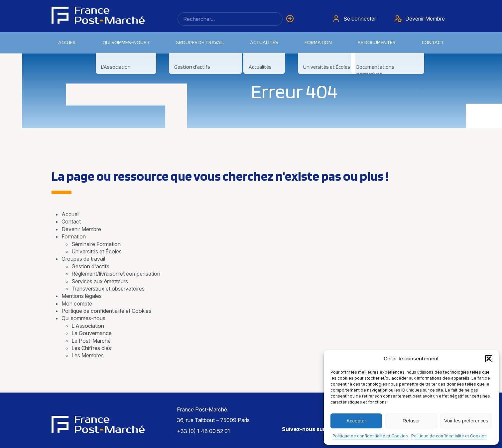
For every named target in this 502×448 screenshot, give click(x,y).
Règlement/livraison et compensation (116, 274)
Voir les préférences (466, 421)
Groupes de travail (83, 259)
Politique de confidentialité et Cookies (370, 436)
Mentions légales (82, 296)
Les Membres (88, 355)
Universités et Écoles (97, 251)
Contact (433, 42)
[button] (489, 359)
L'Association (88, 326)
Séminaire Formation (96, 244)
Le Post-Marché (91, 341)
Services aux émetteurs (100, 281)
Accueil (67, 42)
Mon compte (77, 304)
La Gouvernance (92, 333)
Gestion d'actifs (90, 266)
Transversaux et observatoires (108, 289)
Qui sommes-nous (83, 318)
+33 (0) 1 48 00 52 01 (203, 431)
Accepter (356, 421)
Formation (74, 236)
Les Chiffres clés (91, 348)
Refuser (411, 421)
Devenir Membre (81, 229)
